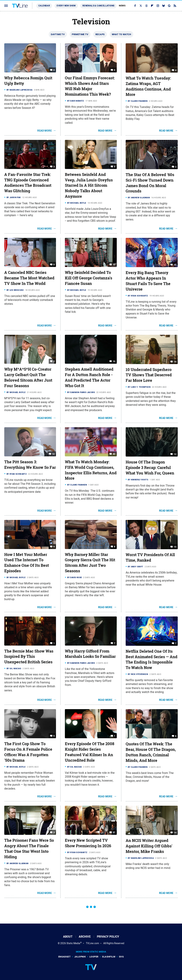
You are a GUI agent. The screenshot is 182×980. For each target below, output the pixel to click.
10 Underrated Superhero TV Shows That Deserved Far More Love (149, 375)
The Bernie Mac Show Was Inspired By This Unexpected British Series (29, 657)
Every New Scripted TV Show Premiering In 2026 (88, 843)
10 (114, 265)
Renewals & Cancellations (98, 6)
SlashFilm (109, 957)
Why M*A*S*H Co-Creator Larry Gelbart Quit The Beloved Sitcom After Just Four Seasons (28, 377)
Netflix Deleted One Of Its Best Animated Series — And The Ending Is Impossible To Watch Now (152, 659)
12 (53, 454)
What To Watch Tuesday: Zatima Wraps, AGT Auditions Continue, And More (148, 86)
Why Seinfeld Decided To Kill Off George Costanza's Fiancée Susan (89, 278)
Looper (94, 957)
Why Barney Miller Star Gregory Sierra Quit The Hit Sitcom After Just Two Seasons (90, 563)
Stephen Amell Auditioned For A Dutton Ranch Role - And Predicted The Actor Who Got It (89, 377)
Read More (45, 131)
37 (114, 832)
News (122, 6)
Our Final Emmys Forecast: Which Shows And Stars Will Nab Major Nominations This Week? (90, 86)
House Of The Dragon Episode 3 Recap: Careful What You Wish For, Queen (150, 468)
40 (114, 454)
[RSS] (175, 6)
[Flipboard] (152, 6)
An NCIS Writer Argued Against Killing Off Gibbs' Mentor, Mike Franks (149, 846)
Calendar (44, 6)
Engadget (64, 957)
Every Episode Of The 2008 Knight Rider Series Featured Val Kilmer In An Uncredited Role (90, 752)
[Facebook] (135, 6)
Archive (85, 937)
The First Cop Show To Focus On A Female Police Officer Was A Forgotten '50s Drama (28, 752)
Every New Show (66, 6)
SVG (121, 957)
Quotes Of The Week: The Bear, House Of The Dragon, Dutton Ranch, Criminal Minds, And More (151, 752)
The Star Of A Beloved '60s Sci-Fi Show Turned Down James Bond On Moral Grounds (150, 183)
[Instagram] (158, 6)
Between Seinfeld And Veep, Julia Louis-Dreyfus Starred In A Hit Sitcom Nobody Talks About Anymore (89, 185)
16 (175, 361)
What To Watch (121, 34)
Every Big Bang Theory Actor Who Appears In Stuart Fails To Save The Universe (148, 281)
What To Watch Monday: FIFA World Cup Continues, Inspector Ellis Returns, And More (91, 470)
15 (175, 547)
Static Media (73, 943)
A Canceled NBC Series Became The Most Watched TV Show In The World (29, 278)
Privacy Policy (108, 937)
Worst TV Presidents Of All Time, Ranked (150, 557)
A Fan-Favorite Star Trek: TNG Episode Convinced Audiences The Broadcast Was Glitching (28, 183)
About (68, 937)
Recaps (100, 34)
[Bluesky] (164, 6)
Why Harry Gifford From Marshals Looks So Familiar (90, 654)
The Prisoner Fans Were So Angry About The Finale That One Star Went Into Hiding (29, 848)
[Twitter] (141, 6)
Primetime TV (80, 34)
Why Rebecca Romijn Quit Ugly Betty (28, 81)
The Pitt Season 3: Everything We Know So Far (30, 465)
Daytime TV (58, 34)
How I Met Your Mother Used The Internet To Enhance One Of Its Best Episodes (27, 563)
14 (175, 833)
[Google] (169, 6)
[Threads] (146, 6)
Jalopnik (80, 957)
